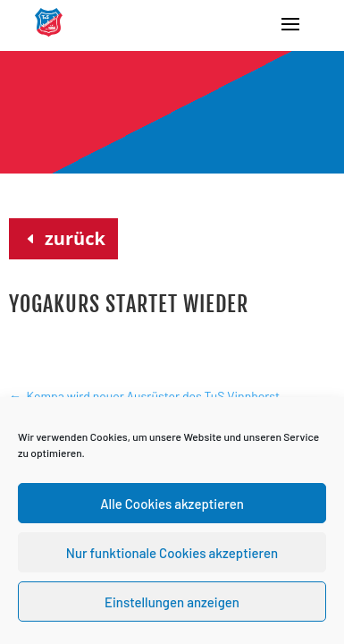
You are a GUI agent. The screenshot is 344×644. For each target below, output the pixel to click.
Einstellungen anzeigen (172, 602)
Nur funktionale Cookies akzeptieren (172, 553)
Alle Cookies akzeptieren (172, 504)
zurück (75, 238)
